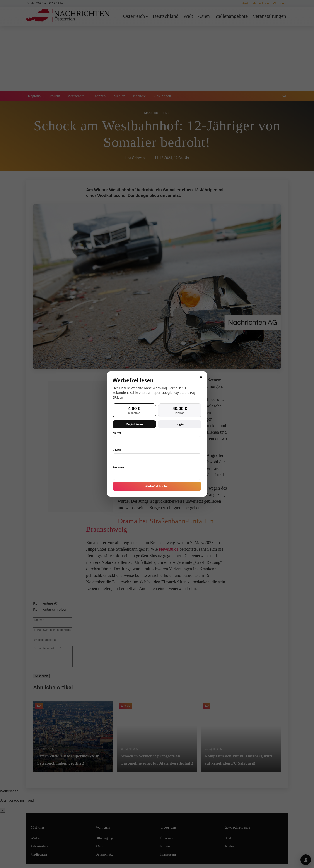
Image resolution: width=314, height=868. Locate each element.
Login (180, 424)
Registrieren (134, 424)
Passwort (119, 467)
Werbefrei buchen (157, 486)
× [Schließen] (201, 377)
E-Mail (117, 450)
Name (117, 433)
